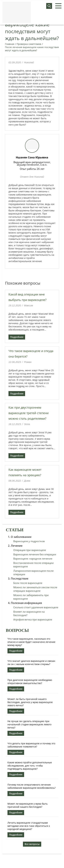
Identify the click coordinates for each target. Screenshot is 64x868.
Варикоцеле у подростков (29, 541)
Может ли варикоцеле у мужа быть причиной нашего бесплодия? (28, 805)
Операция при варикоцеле (30, 550)
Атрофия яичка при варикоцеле (33, 619)
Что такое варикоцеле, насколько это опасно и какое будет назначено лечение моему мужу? (31, 642)
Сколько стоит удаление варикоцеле (36, 607)
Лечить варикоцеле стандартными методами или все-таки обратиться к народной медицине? (29, 826)
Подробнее (17, 337)
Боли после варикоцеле (28, 583)
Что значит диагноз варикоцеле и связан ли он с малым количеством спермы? (31, 663)
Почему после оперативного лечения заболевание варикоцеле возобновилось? (32, 786)
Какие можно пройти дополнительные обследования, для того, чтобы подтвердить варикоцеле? (30, 766)
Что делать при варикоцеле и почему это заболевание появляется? (31, 745)
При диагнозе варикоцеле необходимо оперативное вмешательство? (30, 682)
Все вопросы (32, 844)
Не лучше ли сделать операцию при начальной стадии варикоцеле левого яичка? (29, 724)
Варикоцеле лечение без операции (35, 554)
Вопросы (17, 630)
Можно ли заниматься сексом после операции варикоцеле (35, 589)
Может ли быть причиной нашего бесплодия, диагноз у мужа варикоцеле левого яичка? (30, 702)
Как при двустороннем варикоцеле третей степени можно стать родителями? (29, 413)
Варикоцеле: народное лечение (33, 559)
